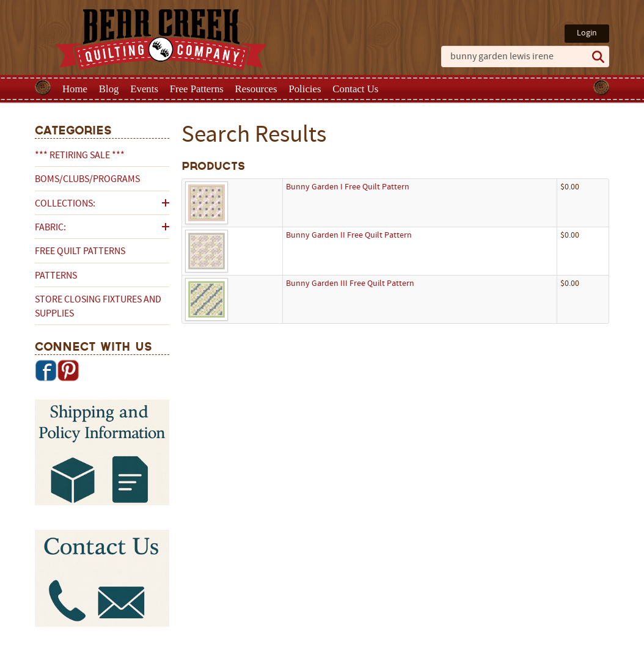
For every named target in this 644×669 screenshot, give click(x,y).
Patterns (56, 276)
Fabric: (50, 228)
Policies (305, 89)
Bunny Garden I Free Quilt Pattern (348, 187)
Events (144, 89)
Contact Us (355, 89)
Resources (256, 89)
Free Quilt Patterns (80, 252)
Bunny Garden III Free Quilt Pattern (350, 284)
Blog (109, 89)
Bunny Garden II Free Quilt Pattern (349, 236)
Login (587, 33)
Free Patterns (197, 89)
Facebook (46, 370)
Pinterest (68, 370)
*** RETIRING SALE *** (80, 156)
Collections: (65, 204)
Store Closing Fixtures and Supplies (98, 307)
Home (75, 89)
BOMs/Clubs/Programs (87, 180)
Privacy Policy (418, 659)
